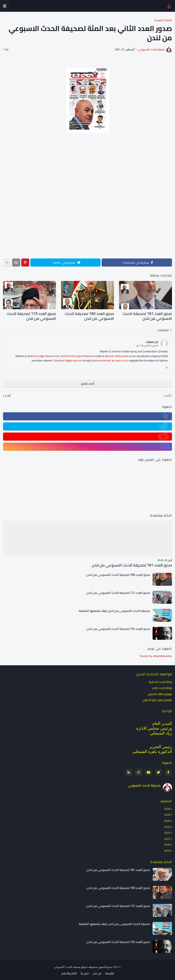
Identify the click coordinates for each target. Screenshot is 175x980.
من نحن (97, 972)
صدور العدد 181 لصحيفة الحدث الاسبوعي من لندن (151, 316)
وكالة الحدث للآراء (162, 686)
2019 (87, 849)
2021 (87, 837)
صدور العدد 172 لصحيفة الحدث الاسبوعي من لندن (118, 591)
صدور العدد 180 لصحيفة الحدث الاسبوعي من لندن (93, 316)
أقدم (8, 394)
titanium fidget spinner (69, 359)
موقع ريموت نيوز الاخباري (157, 698)
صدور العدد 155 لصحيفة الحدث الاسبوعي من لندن (118, 627)
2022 (87, 831)
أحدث (167, 394)
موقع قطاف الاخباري (160, 692)
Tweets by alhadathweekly (156, 654)
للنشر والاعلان (69, 972)
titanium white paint (117, 354)
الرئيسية (110, 972)
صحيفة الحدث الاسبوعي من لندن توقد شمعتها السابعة (114, 609)
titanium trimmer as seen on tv (110, 359)
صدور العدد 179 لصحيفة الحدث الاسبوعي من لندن (35, 316)
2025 (87, 813)
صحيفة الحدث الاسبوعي (144, 783)
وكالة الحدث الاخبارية (160, 681)
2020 (87, 843)
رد (167, 366)
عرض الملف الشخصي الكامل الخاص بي (139, 788)
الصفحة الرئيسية (163, 20)
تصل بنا (85, 972)
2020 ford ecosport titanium (77, 354)
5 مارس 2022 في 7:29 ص (147, 344)
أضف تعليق (87, 382)
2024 (87, 819)
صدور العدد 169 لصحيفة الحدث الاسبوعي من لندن (118, 573)
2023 (87, 825)
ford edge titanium (44, 354)
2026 (87, 807)
